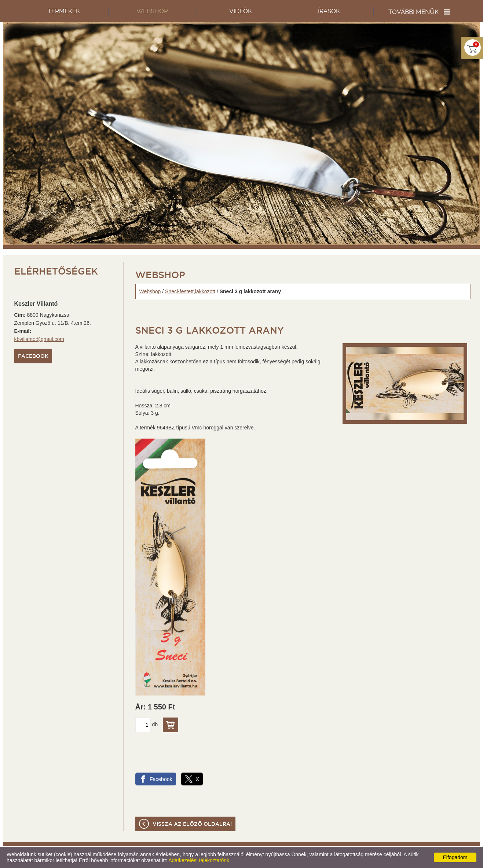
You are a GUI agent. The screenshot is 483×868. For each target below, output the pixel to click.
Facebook (33, 356)
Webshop (150, 291)
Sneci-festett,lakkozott (190, 291)
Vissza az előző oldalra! (192, 824)
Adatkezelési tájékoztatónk (199, 860)
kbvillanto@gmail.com (39, 339)
